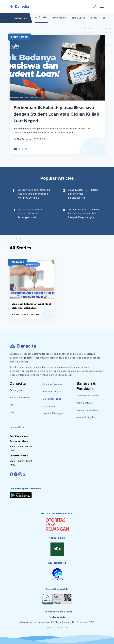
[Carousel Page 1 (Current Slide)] (15, 149)
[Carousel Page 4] (26, 149)
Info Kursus (79, 18)
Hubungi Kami (17, 427)
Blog (12, 412)
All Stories (41, 17)
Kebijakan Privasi (52, 392)
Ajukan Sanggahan (86, 417)
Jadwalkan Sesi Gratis (88, 396)
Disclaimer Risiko (52, 399)
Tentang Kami (17, 390)
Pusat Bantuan (84, 403)
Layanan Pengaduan (87, 410)
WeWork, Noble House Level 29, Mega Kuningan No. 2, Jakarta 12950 (57, 622)
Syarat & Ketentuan (53, 384)
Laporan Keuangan (53, 413)
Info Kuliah (60, 18)
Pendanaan (49, 406)
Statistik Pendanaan (20, 398)
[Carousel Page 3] (23, 149)
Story (94, 18)
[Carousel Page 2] (19, 149)
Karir (12, 405)
